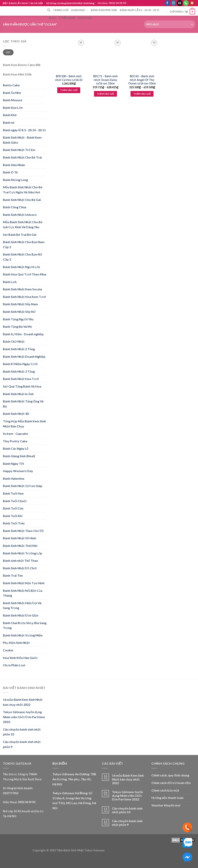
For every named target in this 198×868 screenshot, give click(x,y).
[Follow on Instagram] (174, 3)
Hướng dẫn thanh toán (167, 798)
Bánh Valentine (14, 478)
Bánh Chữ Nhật (14, 341)
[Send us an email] (180, 3)
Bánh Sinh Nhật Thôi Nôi (20, 546)
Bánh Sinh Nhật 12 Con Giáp (23, 486)
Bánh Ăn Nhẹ (12, 93)
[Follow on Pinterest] (192, 3)
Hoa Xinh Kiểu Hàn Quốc (20, 658)
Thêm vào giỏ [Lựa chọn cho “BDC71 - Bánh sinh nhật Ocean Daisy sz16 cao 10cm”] (105, 94)
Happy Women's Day (18, 471)
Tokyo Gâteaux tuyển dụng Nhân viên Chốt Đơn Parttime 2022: (24, 717)
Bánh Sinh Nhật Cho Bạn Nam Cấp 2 (24, 244)
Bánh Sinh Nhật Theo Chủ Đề (23, 531)
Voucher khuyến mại (166, 805)
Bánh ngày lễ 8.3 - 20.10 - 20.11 (24, 130)
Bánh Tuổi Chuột (15, 501)
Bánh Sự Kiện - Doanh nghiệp (23, 334)
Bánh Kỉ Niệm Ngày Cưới (20, 364)
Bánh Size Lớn (13, 108)
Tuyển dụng (67, 18)
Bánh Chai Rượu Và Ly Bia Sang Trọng (25, 625)
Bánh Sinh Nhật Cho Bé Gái (22, 200)
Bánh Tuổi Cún (13, 508)
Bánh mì (9, 122)
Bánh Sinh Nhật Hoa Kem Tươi (24, 297)
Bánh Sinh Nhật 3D (16, 414)
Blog (52, 18)
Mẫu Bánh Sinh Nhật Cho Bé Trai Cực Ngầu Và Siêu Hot (23, 190)
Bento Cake (11, 85)
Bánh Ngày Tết (14, 464)
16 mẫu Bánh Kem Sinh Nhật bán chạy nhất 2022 (23, 702)
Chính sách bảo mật (165, 790)
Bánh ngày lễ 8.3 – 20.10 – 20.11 (140, 10)
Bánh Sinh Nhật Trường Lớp (23, 553)
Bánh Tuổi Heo (13, 493)
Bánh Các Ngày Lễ (16, 448)
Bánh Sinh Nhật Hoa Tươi (21, 379)
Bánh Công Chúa (15, 207)
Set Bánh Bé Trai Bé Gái (20, 235)
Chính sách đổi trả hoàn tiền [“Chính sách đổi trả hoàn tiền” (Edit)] (171, 783)
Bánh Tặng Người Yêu (18, 319)
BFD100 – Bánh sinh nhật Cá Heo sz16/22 (69, 78)
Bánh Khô (10, 115)
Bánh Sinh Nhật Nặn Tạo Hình (24, 583)
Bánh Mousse (13, 100)
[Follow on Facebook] (167, 3)
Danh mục (80, 10)
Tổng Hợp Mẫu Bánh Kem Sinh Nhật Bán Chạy (24, 424)
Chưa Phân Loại (14, 665)
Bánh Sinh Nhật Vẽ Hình (20, 538)
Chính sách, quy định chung (170, 775)
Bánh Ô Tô (10, 172)
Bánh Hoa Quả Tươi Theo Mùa (25, 274)
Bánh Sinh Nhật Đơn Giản (21, 615)
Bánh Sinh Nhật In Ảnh (18, 394)
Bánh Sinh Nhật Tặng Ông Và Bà (23, 404)
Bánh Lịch (10, 282)
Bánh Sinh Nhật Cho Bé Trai (22, 157)
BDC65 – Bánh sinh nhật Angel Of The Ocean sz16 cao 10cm (142, 80)
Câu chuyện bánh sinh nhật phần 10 (22, 732)
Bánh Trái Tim (13, 575)
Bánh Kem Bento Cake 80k (22, 65)
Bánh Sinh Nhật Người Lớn (21, 267)
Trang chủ (61, 10)
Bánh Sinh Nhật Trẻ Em (19, 150)
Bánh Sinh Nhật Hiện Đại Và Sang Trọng (22, 605)
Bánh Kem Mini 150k (104, 10)
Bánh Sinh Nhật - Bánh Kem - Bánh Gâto (23, 140)
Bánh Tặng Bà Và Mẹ (17, 326)
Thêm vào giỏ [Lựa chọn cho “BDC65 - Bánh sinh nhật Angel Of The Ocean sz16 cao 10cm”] (142, 94)
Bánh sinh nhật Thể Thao (20, 561)
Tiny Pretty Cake (15, 441)
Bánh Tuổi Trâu (14, 523)
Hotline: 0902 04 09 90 (112, 3)
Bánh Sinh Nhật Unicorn (20, 215)
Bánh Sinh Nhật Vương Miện (23, 635)
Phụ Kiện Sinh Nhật (16, 643)
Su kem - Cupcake (15, 434)
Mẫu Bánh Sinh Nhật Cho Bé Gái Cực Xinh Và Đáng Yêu (23, 224)
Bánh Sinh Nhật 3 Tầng (19, 371)
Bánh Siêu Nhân (14, 165)
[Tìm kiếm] (49, 10)
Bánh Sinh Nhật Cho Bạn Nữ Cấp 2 (23, 257)
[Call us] (186, 3)
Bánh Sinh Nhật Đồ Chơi (20, 568)
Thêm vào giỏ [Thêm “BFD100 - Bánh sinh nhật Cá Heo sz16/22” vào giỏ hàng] (69, 90)
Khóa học (85, 18)
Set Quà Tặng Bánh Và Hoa (22, 386)
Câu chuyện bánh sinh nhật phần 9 (22, 744)
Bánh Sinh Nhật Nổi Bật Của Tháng (23, 593)
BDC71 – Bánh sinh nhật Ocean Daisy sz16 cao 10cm (105, 80)
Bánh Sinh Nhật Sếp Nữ (19, 312)
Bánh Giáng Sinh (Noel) (19, 456)
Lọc (8, 52)
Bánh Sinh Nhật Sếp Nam (20, 304)
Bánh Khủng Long (15, 180)
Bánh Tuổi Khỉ (13, 516)
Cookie (8, 650)
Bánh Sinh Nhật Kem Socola (22, 289)
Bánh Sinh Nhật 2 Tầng (19, 349)
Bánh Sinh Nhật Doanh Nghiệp (24, 356)
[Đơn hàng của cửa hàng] (170, 24)
